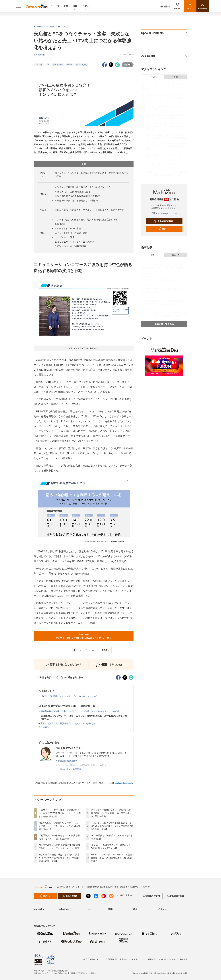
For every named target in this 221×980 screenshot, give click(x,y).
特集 (75, 6)
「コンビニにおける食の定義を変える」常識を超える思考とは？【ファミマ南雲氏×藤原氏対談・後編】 (112, 826)
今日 (153, 77)
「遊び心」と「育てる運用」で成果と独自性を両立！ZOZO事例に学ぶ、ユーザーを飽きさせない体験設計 (60, 813)
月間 (176, 77)
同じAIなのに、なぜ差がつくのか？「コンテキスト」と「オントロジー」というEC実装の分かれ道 (59, 826)
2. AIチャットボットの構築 (68, 228)
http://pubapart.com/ (67, 761)
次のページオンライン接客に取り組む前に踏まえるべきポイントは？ (84, 636)
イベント (86, 6)
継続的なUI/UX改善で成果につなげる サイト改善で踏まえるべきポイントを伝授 (80, 711)
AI (48, 65)
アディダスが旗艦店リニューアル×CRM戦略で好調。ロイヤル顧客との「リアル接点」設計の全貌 (111, 813)
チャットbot (58, 65)
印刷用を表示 (42, 678)
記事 (66, 6)
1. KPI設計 (60, 224)
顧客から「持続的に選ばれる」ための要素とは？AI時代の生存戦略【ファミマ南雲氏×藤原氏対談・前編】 (60, 858)
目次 (106, 164)
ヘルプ (84, 959)
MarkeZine (39, 909)
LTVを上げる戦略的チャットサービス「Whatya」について (69, 696)
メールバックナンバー (164, 213)
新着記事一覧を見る (164, 324)
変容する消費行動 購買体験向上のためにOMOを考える (68, 723)
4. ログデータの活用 (65, 237)
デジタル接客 (81, 65)
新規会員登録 (164, 221)
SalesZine (64, 909)
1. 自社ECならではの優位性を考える (73, 192)
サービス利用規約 (148, 959)
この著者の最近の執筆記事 (69, 769)
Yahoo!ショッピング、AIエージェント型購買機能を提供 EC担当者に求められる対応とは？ (112, 858)
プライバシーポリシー (168, 959)
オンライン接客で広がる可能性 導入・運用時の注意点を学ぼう (86, 220)
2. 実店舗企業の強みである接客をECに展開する (78, 196)
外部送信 (184, 959)
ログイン (164, 229)
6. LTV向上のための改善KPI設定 (71, 246)
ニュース (55, 6)
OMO (69, 65)
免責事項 (123, 959)
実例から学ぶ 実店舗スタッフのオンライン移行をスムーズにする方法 (89, 210)
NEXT (106, 650)
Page (43, 194)
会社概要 (134, 959)
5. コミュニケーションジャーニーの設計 (74, 242)
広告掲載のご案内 (151, 896)
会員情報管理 (111, 959)
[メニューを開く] (18, 6)
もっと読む (44, 727)
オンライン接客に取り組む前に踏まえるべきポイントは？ (83, 187)
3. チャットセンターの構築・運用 (71, 233)
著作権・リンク (96, 959)
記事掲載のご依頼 (176, 896)
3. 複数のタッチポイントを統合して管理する (77, 200)
